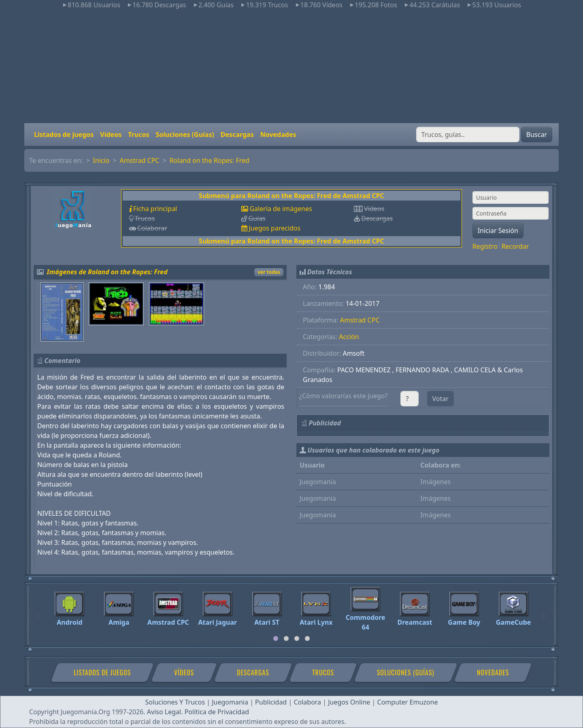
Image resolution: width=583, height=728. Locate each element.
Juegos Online (349, 702)
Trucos (138, 134)
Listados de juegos (64, 134)
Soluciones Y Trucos (175, 702)
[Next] (545, 612)
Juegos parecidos (274, 228)
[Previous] (38, 612)
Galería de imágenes (281, 209)
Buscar (537, 134)
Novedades (278, 134)
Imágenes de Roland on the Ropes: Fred (107, 272)
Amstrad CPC (140, 160)
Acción (349, 337)
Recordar (515, 246)
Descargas (237, 134)
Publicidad (271, 702)
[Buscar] (468, 134)
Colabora (307, 702)
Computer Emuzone (408, 702)
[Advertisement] (291, 66)
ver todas (269, 272)
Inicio (101, 160)
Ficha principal (155, 209)
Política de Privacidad (217, 712)
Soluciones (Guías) (185, 134)
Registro (485, 246)
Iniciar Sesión (498, 231)
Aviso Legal (164, 712)
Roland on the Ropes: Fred (210, 160)
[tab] (276, 638)
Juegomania (230, 702)
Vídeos (111, 134)
